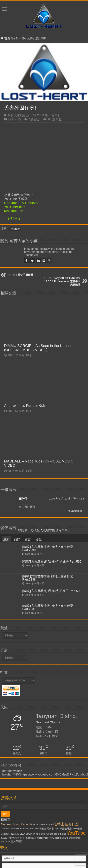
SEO (22, 834)
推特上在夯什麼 (66, 824)
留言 (28, 539)
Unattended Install (56, 834)
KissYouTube (14, 211)
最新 (6, 539)
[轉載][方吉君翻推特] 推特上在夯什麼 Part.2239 (48, 549)
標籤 (39, 539)
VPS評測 (30, 834)
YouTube (15, 229)
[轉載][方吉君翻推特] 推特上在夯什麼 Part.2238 (48, 578)
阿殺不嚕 (19, 38)
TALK (4, 838)
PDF (36, 825)
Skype (49, 825)
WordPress (43, 838)
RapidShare (61, 838)
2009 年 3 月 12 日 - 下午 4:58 (66, 499)
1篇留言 (34, 119)
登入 (40, 530)
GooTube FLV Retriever (21, 203)
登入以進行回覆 (75, 511)
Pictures (5, 829)
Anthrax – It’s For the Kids (25, 406)
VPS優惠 (77, 829)
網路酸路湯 (75, 838)
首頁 (5, 38)
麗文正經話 (17, 841)
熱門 (17, 539)
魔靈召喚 (41, 834)
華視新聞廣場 (47, 829)
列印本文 (14, 219)
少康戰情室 (14, 838)
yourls (26, 829)
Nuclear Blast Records (17, 824)
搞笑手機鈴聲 (25, 275)
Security (34, 829)
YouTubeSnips (15, 207)
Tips (57, 829)
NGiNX (15, 834)
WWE (42, 825)
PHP (23, 838)
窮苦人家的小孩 (18, 115)
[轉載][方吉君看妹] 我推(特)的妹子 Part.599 (52, 562)
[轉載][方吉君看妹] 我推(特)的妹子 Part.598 (52, 591)
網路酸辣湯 (66, 829)
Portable (5, 841)
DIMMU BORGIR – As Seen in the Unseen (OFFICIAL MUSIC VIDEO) (38, 348)
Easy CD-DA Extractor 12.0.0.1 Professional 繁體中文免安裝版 (62, 281)
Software (31, 838)
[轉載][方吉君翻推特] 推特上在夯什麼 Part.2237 (48, 607)
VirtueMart (16, 829)
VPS (52, 838)
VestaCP (6, 834)
